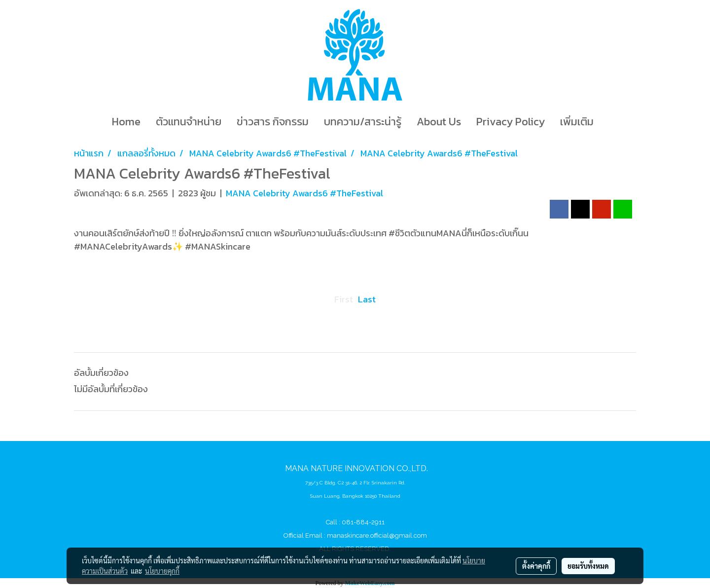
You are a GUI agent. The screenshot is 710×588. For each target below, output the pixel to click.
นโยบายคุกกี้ (162, 571)
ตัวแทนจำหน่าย (189, 122)
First (344, 299)
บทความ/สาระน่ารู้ (363, 122)
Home (126, 122)
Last (367, 299)
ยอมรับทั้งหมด (588, 566)
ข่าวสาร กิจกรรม (273, 122)
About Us (439, 122)
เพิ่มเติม (577, 122)
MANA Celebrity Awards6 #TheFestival (304, 193)
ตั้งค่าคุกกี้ (536, 566)
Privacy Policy (511, 122)
